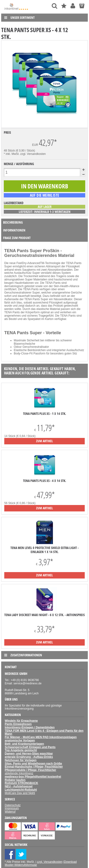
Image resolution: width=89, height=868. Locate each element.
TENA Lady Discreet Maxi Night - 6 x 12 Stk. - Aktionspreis (44, 615)
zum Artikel (44, 441)
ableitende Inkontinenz (19, 773)
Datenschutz (13, 805)
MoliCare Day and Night (20, 793)
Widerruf (10, 812)
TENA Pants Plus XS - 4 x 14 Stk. (45, 481)
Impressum (12, 808)
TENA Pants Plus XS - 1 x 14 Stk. (45, 414)
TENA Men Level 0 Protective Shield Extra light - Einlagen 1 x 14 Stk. (44, 550)
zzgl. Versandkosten (33, 154)
